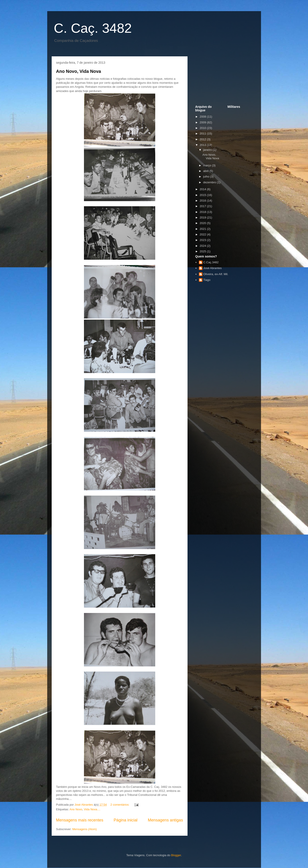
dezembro (210, 182)
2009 (203, 122)
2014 (203, 189)
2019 (203, 218)
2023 (203, 240)
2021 (203, 229)
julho (207, 177)
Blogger (176, 855)
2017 (203, 206)
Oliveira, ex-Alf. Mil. (216, 274)
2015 (203, 195)
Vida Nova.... (92, 809)
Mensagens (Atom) (84, 829)
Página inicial (125, 820)
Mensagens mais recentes (80, 820)
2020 (203, 223)
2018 (203, 212)
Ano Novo (76, 809)
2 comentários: (120, 805)
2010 (203, 128)
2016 (203, 201)
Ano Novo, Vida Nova (79, 71)
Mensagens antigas (165, 820)
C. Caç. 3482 (93, 28)
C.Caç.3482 (211, 262)
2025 (203, 251)
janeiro (208, 150)
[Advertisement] (218, 82)
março (208, 165)
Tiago (207, 280)
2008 (203, 117)
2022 (203, 234)
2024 (203, 246)
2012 (203, 139)
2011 (203, 134)
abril (206, 171)
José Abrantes (212, 268)
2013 (203, 145)
